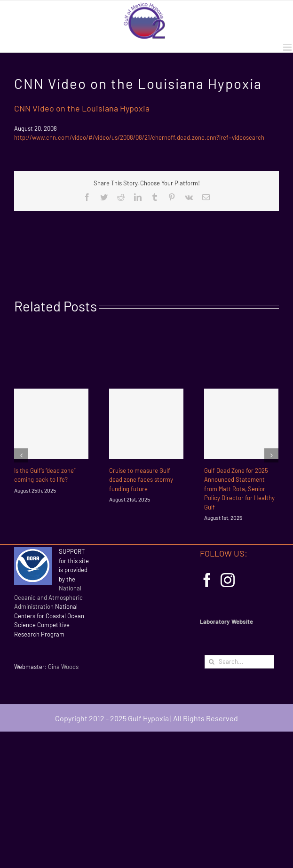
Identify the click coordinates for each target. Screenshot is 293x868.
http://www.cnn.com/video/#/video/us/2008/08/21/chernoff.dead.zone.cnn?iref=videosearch (139, 137)
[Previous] (21, 455)
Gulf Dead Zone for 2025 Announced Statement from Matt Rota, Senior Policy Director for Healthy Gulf (239, 489)
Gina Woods (63, 667)
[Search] (211, 662)
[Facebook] (207, 580)
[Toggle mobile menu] (288, 47)
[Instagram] (228, 580)
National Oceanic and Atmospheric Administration (48, 597)
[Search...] (239, 662)
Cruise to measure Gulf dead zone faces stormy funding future (141, 480)
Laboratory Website (226, 621)
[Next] (271, 455)
